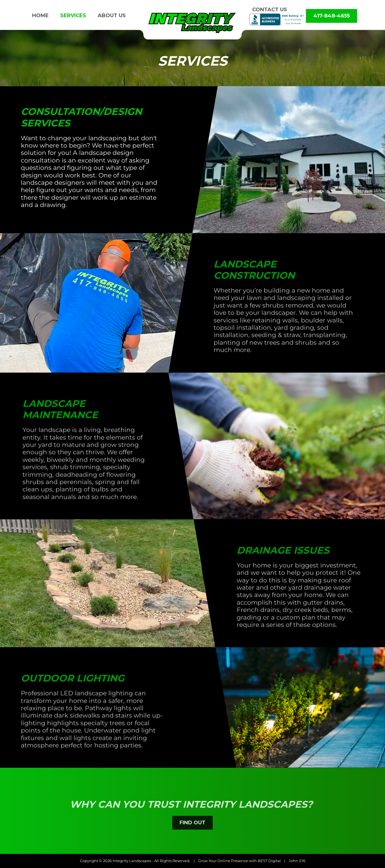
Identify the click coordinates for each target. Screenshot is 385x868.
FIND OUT (192, 836)
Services (73, 15)
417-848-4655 (332, 16)
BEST (263, 861)
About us (112, 15)
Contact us (270, 10)
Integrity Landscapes (132, 861)
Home (40, 15)
